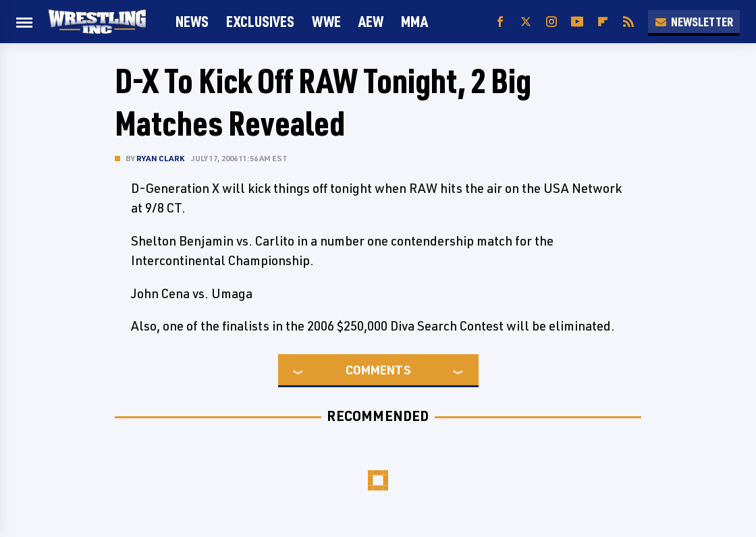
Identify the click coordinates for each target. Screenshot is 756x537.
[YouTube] (577, 22)
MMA (414, 21)
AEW (371, 21)
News (192, 21)
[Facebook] (500, 22)
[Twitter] (526, 22)
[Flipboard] (603, 22)
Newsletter (694, 22)
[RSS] (628, 22)
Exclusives (260, 21)
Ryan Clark (160, 158)
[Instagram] (551, 22)
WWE (326, 21)
